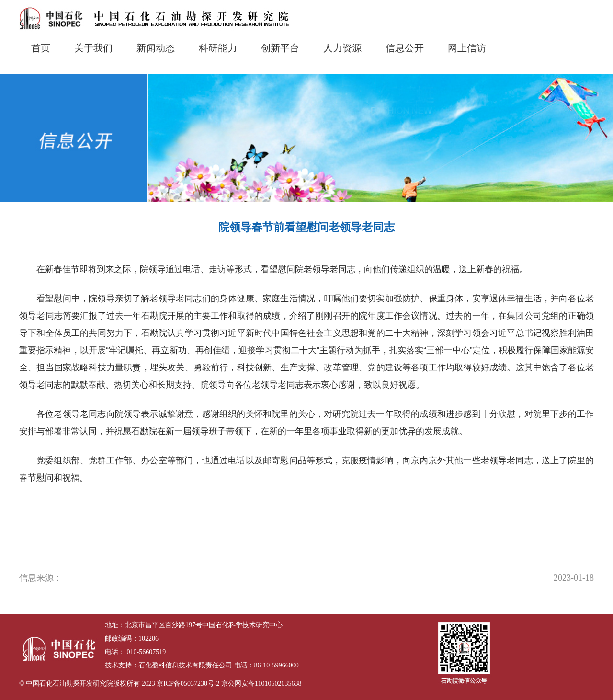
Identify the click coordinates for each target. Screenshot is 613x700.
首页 (41, 48)
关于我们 (93, 48)
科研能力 (218, 48)
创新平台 (280, 48)
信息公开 (405, 48)
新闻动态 (156, 48)
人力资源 (342, 48)
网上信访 (467, 48)
